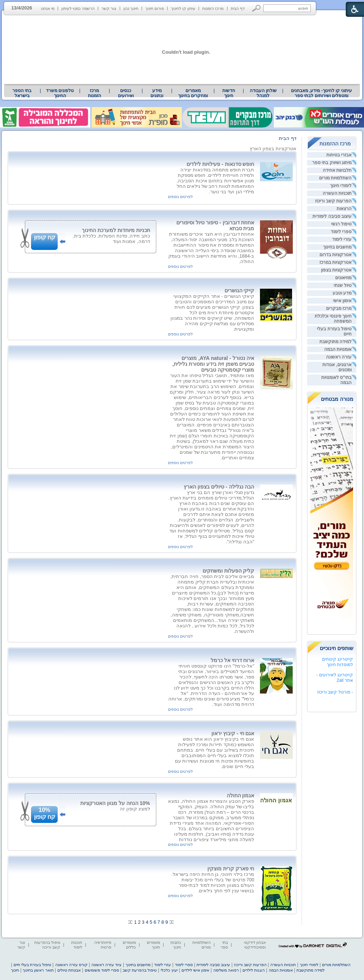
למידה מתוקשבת (336, 342)
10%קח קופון (45, 813)
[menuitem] (321, 93)
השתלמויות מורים (335, 178)
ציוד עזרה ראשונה (106, 965)
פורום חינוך (155, 8)
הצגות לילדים (254, 970)
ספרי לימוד (341, 232)
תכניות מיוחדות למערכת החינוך (116, 230)
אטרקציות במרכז (336, 262)
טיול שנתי (343, 285)
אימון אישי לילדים (195, 970)
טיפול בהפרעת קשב (140, 970)
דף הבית (238, 8)
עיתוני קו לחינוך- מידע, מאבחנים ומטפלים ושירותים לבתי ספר (322, 93)
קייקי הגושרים (240, 290)
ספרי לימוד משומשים (102, 970)
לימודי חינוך (341, 186)
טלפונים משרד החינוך (60, 93)
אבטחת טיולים (69, 970)
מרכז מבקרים (339, 308)
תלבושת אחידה (337, 170)
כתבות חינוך (176, 945)
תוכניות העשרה (337, 193)
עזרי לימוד (342, 239)
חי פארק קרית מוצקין (231, 869)
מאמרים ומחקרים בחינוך (193, 93)
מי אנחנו (48, 8)
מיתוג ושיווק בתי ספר (332, 163)
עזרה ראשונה (339, 357)
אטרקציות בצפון (336, 270)
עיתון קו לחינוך (183, 8)
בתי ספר (224, 945)
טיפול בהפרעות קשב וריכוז (47, 945)
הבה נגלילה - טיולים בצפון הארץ (219, 487)
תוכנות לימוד (77, 945)
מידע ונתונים (157, 93)
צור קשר (109, 8)
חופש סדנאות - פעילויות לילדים (220, 164)
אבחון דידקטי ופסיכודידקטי (255, 945)
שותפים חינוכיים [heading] (337, 648)
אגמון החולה (241, 795)
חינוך (15, 970)
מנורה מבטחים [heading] (337, 399)
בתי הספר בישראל (22, 93)
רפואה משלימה (226, 970)
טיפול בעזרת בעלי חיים (32, 965)
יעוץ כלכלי (169, 970)
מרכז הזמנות (213, 8)
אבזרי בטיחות (339, 155)
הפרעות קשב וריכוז (333, 201)
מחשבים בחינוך (337, 247)
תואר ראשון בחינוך (38, 970)
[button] (256, 8)
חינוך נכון (131, 8)
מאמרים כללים (129, 945)
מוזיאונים (343, 278)
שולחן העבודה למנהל (263, 93)
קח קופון (45, 237)
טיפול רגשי (341, 224)
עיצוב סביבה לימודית (332, 216)
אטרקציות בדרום (336, 255)
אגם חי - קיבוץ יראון (233, 733)
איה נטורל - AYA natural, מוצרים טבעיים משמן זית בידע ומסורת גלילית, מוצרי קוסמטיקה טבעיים (213, 364)
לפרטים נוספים (180, 197)
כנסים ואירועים (126, 93)
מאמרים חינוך (153, 945)
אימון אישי (342, 301)
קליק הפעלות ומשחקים (229, 571)
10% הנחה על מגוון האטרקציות (115, 803)
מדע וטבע (342, 293)
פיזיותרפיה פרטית (103, 945)
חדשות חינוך (229, 93)
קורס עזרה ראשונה (71, 965)
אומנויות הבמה (338, 349)
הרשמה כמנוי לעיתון (78, 8)
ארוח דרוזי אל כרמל (233, 660)
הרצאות (344, 209)
